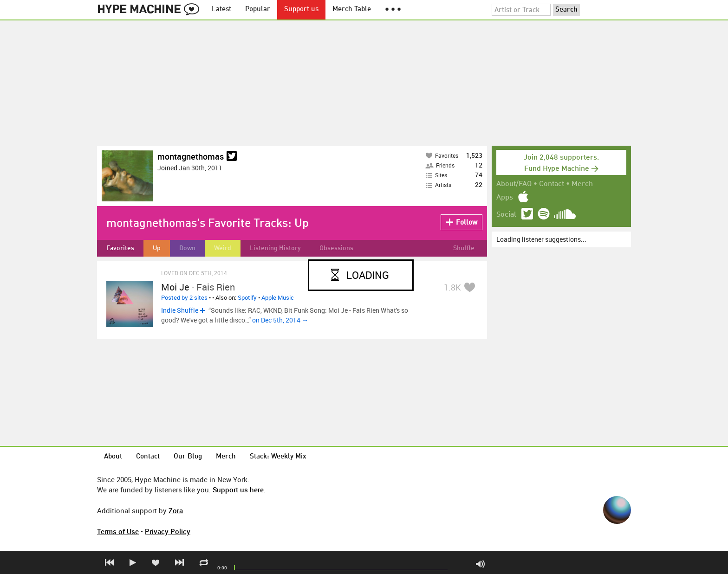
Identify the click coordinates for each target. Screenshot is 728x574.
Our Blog (188, 457)
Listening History (275, 248)
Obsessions (336, 248)
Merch (582, 184)
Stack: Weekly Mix (278, 457)
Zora (176, 510)
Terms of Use (118, 531)
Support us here (238, 490)
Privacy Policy (168, 531)
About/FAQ (514, 184)
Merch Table (352, 10)
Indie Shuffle (180, 310)
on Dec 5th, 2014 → (280, 320)
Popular (258, 10)
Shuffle (464, 248)
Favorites (120, 248)
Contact (552, 184)
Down (187, 248)
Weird (223, 248)
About (113, 457)
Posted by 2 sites (184, 297)
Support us (301, 10)
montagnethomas (191, 156)
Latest (221, 10)
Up (157, 248)
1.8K (452, 287)
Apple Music (278, 297)
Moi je (175, 287)
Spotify (247, 297)
